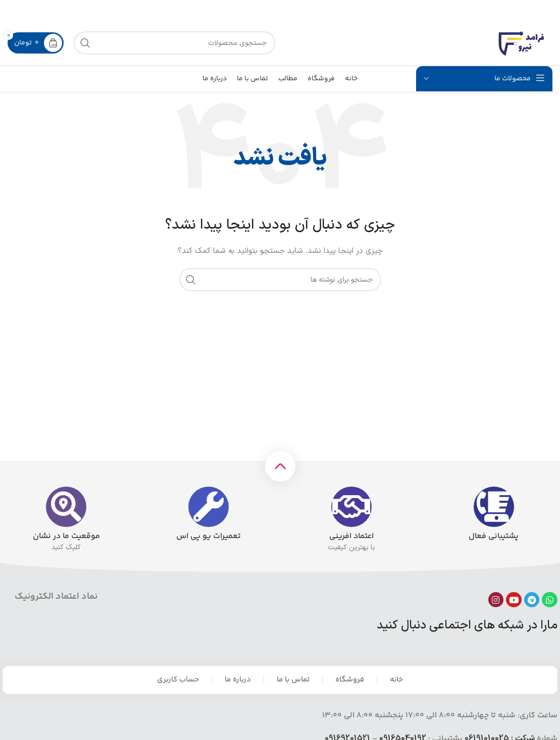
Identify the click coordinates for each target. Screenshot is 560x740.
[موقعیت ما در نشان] (66, 507)
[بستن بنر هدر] (13, 10)
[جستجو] (280, 280)
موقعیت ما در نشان (66, 536)
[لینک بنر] (295, 10)
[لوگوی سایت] (522, 43)
